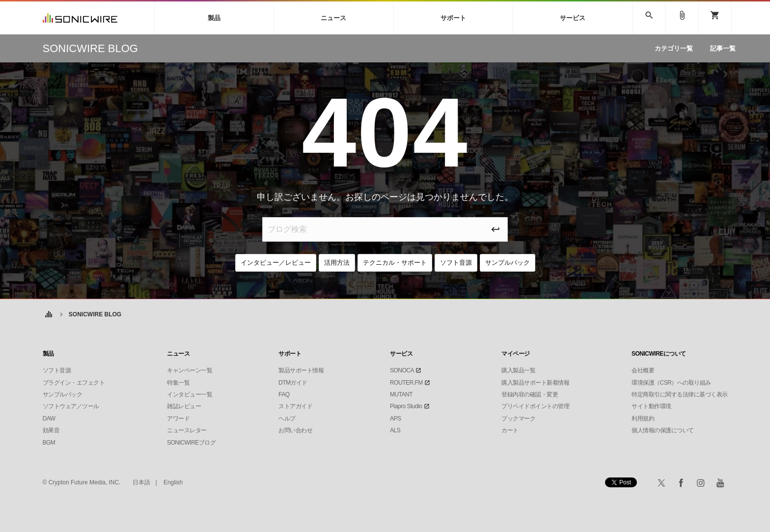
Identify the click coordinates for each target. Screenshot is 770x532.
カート (510, 430)
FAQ (284, 394)
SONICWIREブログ (191, 443)
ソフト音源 (456, 263)
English (173, 482)
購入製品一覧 (518, 370)
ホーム (49, 315)
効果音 (51, 430)
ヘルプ (287, 419)
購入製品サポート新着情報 (535, 383)
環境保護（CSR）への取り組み (671, 383)
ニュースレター (187, 430)
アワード (178, 419)
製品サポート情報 (301, 370)
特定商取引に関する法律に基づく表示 (680, 394)
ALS (395, 430)
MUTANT (401, 394)
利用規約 (643, 419)
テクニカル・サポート (395, 263)
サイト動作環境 (651, 406)
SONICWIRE (80, 18)
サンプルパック (508, 263)
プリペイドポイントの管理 (535, 406)
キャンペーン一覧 (190, 370)
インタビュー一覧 (190, 394)
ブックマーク (518, 419)
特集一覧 (178, 383)
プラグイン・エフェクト (74, 383)
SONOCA (402, 370)
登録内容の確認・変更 (530, 394)
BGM (49, 443)
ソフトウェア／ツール (71, 406)
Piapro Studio (406, 406)
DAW (49, 419)
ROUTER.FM (406, 383)
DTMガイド (293, 383)
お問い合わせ (295, 430)
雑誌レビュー (184, 406)
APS (396, 419)
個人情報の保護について (663, 430)
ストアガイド (295, 406)
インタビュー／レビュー (276, 263)
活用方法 (337, 263)
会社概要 (643, 370)
